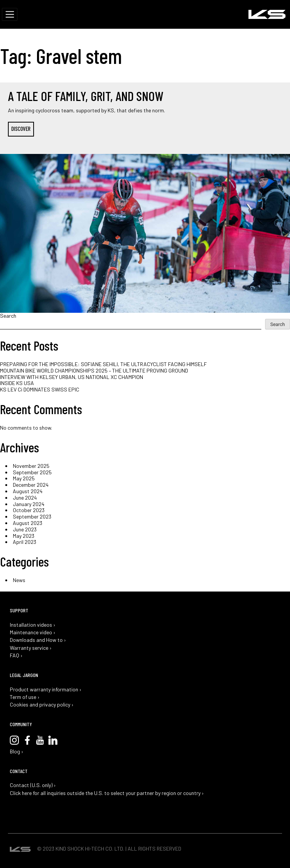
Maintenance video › (33, 632)
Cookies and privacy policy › (42, 705)
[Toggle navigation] (10, 14)
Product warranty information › (46, 689)
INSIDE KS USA (17, 383)
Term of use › (25, 697)
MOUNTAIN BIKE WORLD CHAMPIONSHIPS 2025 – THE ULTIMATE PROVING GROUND (94, 370)
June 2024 (25, 498)
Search (8, 316)
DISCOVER (21, 129)
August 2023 (28, 523)
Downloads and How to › (38, 640)
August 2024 (28, 491)
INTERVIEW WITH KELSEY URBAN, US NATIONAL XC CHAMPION (72, 377)
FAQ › (16, 655)
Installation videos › (33, 625)
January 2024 (29, 504)
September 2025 (32, 472)
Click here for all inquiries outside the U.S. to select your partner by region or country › (107, 793)
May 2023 (24, 536)
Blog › (17, 752)
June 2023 (25, 529)
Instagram (14, 740)
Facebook (27, 740)
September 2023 (32, 516)
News (19, 580)
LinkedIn (53, 740)
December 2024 (31, 485)
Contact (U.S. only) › (33, 785)
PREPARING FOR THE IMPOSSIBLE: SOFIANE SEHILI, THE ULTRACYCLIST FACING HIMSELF (103, 364)
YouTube (40, 740)
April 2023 (25, 542)
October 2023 (29, 510)
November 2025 (31, 466)
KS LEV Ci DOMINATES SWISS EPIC (40, 389)
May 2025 (24, 478)
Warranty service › (31, 648)
